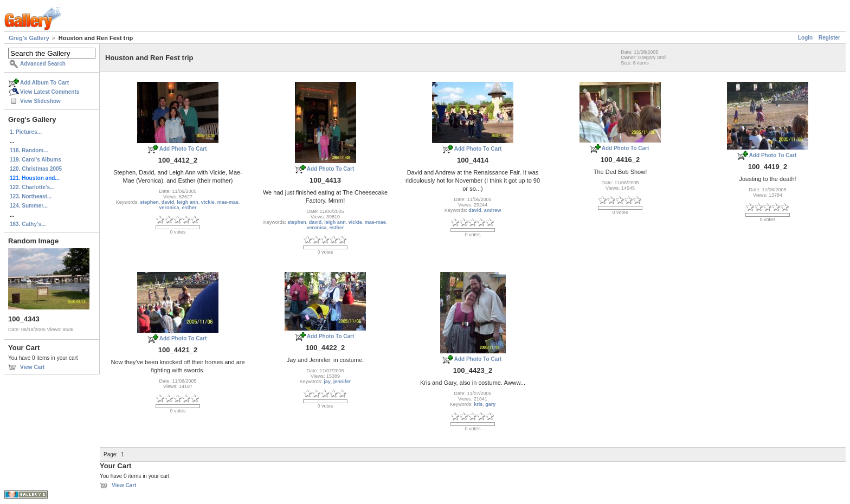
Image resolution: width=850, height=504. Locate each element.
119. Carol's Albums (36, 160)
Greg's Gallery (29, 38)
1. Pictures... (26, 132)
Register (829, 38)
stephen (149, 202)
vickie (208, 202)
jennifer (342, 382)
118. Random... (29, 150)
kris (478, 404)
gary (490, 404)
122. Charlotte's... (32, 187)
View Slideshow (40, 101)
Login (805, 38)
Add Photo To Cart (183, 149)
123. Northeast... (31, 196)
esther (189, 208)
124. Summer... (29, 206)
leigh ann (188, 202)
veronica (169, 208)
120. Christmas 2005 (36, 169)
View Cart (32, 367)
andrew (493, 210)
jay (327, 382)
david (168, 202)
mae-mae (228, 202)
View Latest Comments (50, 92)
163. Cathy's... (28, 224)
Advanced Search (43, 64)
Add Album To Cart (44, 83)
